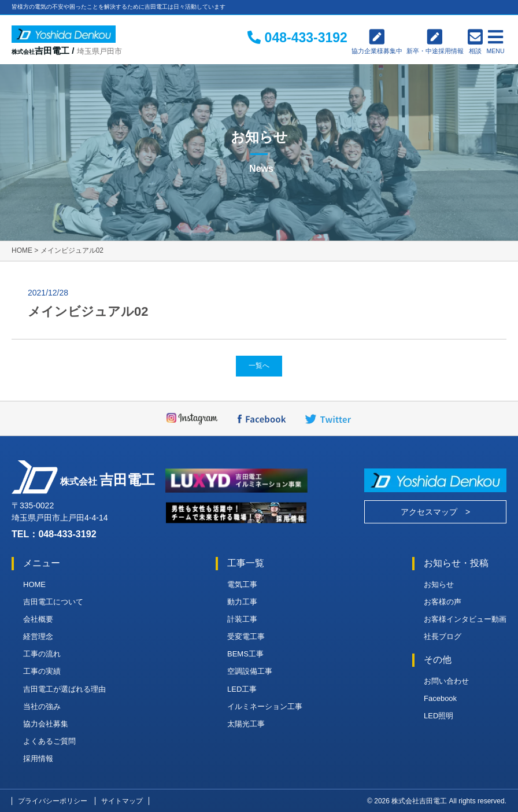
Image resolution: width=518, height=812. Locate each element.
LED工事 (242, 689)
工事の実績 (42, 671)
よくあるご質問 (49, 741)
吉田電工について (53, 602)
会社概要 (38, 619)
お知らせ (439, 584)
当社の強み (42, 706)
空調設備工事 (250, 671)
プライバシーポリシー (53, 801)
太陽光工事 (246, 724)
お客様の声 (443, 602)
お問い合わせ (446, 681)
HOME (34, 584)
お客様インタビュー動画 (465, 619)
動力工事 (242, 602)
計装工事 (242, 619)
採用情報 (38, 759)
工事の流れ (42, 654)
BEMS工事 (245, 654)
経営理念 (38, 636)
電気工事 (242, 584)
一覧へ (259, 366)
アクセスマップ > (435, 512)
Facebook (440, 698)
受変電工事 (246, 636)
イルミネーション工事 (265, 706)
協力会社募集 (46, 724)
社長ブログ (443, 636)
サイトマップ (122, 801)
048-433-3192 (67, 534)
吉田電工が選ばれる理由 (64, 689)
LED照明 (439, 716)
